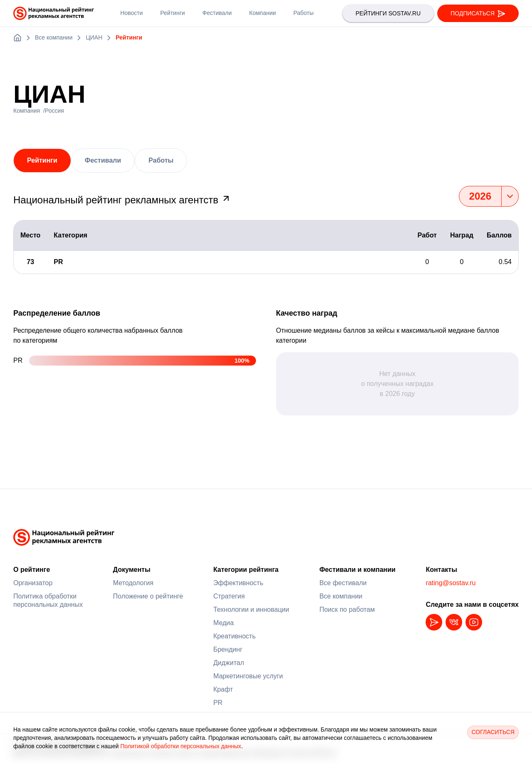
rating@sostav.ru (451, 583)
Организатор (33, 583)
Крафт (223, 689)
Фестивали (103, 160)
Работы (161, 160)
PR (218, 703)
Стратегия (229, 596)
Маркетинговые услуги (248, 676)
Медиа (223, 623)
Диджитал (229, 663)
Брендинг (228, 649)
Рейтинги (42, 160)
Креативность (234, 636)
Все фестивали (343, 583)
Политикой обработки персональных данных (181, 746)
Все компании (341, 596)
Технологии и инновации (251, 609)
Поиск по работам (347, 609)
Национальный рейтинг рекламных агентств (122, 200)
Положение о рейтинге (148, 596)
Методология (133, 583)
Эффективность (238, 583)
